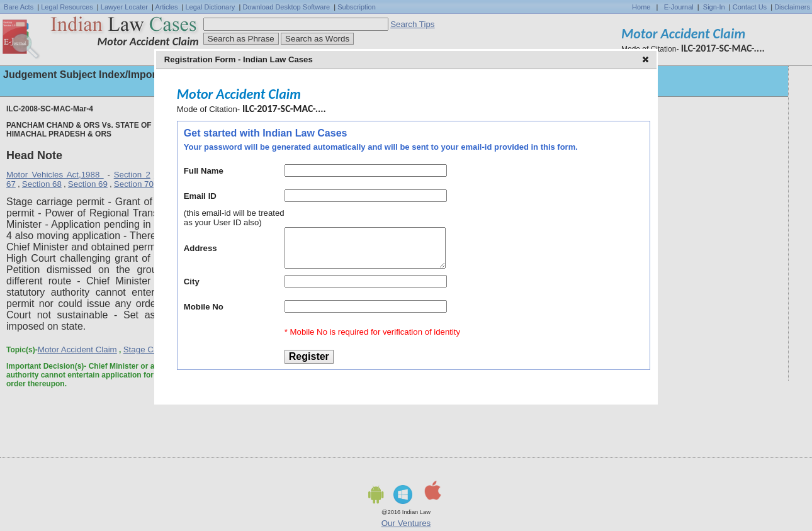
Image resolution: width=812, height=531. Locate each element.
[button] (647, 60)
